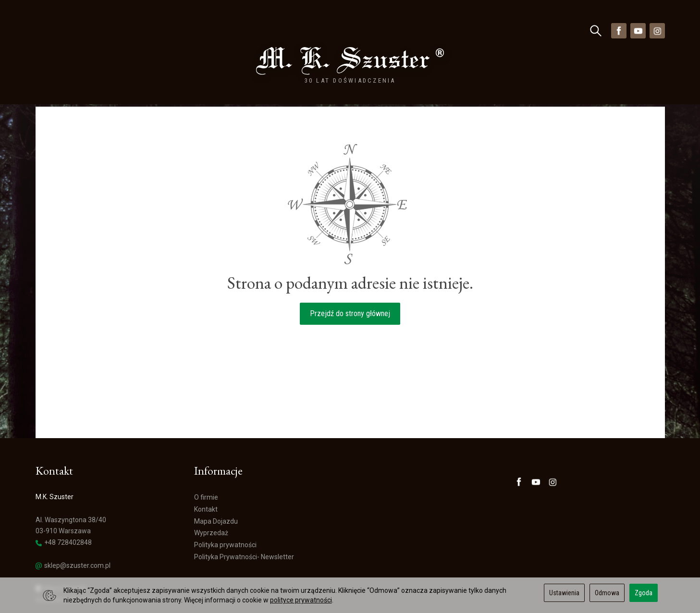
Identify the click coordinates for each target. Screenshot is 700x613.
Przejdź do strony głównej (350, 282)
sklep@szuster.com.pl (73, 534)
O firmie (206, 466)
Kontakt (206, 478)
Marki (111, 31)
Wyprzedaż (198, 31)
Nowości (151, 31)
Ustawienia (564, 593)
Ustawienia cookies (65, 568)
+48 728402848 (64, 511)
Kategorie (63, 31)
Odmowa (607, 593)
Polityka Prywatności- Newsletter (244, 525)
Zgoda (644, 593)
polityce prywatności (301, 600)
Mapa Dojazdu (61, 557)
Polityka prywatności (225, 513)
